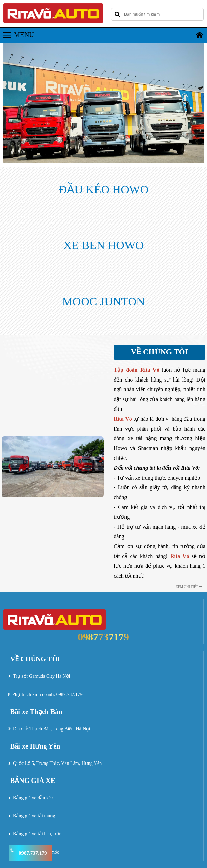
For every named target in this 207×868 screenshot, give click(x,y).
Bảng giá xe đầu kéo (33, 798)
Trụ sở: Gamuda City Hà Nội (41, 676)
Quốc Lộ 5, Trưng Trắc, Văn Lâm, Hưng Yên (57, 763)
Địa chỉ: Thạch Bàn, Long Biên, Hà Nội (51, 729)
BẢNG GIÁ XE (33, 781)
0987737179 (103, 637)
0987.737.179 (33, 853)
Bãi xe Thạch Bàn (36, 712)
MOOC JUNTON (103, 301)
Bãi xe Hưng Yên (35, 746)
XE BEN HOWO (103, 245)
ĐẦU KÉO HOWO (104, 189)
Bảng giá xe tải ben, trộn (37, 834)
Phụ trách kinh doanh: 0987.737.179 (47, 695)
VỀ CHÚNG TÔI (35, 659)
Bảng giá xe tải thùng (34, 816)
